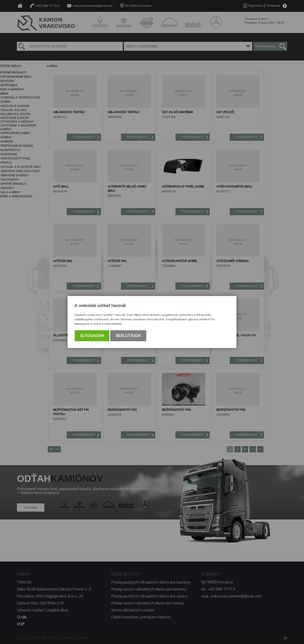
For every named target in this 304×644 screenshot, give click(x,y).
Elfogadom (92, 336)
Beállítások (128, 336)
